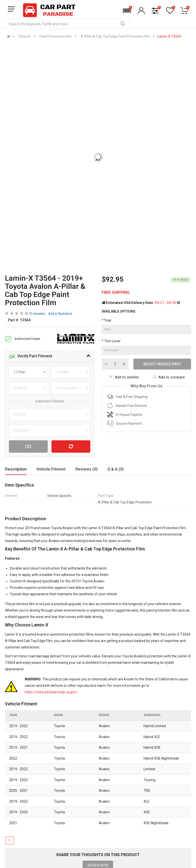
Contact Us (14, 776)
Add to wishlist (124, 377)
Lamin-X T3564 (169, 36)
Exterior (25, 36)
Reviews (60, 807)
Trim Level (112, 341)
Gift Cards (94, 817)
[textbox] (21, 372)
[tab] (50, 356)
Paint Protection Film (56, 36)
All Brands (94, 776)
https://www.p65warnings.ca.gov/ (51, 692)
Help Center (14, 786)
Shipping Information (22, 796)
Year (108, 320)
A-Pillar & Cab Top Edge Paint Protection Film (116, 36)
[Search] (123, 24)
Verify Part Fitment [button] (31, 356)
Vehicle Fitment (51, 469)
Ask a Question (60, 314)
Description (16, 469)
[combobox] (28, 372)
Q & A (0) (116, 469)
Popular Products (100, 807)
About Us (61, 776)
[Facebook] (139, 837)
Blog (57, 786)
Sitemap (60, 817)
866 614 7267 (139, 740)
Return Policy (16, 807)
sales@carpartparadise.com (83, 748)
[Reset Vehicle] (71, 446)
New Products (97, 786)
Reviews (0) (86, 469)
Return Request (17, 817)
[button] (127, 11)
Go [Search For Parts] (28, 446)
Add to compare (169, 377)
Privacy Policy (64, 796)
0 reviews (37, 314)
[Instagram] (152, 837)
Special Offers (97, 796)
